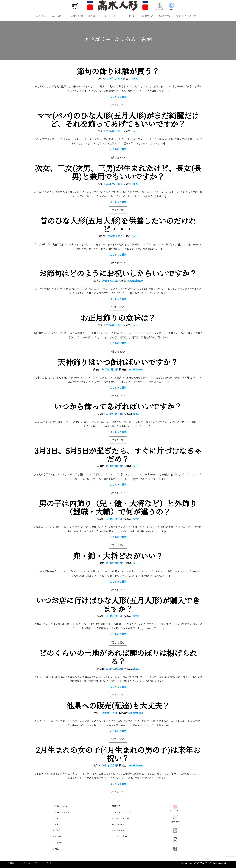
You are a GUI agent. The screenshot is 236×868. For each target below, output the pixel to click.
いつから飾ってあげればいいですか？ (118, 406)
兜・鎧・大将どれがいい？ (118, 556)
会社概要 (11, 863)
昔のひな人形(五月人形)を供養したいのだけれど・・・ (118, 225)
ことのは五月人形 (61, 812)
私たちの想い (118, 824)
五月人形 (57, 824)
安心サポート (118, 830)
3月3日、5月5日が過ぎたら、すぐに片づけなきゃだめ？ (118, 455)
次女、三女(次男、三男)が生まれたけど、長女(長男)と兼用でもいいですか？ (118, 172)
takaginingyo (135, 281)
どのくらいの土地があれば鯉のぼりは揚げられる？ (118, 657)
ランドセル (58, 842)
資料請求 (175, 819)
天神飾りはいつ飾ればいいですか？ (118, 362)
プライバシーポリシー (31, 863)
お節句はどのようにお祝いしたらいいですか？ (118, 273)
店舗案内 (132, 16)
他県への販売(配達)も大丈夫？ (118, 705)
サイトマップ (52, 863)
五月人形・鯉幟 (75, 16)
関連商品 (93, 16)
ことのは (42, 16)
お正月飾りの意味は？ (118, 317)
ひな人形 (57, 16)
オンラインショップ (121, 812)
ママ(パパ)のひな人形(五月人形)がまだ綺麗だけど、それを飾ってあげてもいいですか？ (118, 119)
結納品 (56, 848)
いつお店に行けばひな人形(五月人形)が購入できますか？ (118, 604)
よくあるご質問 (118, 97)
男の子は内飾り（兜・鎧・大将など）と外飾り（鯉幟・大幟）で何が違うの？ (118, 507)
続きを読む (118, 105)
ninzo (135, 79)
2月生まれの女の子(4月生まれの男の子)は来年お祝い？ (118, 754)
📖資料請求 (148, 16)
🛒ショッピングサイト (188, 16)
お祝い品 (57, 836)
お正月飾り (58, 830)
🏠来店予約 (165, 16)
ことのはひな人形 (61, 806)
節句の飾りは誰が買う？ (118, 71)
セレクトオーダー (113, 16)
